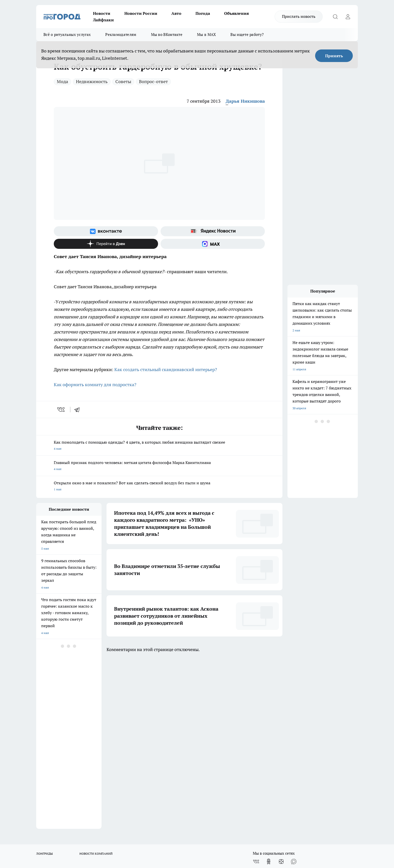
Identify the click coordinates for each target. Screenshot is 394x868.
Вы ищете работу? (247, 35)
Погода (203, 13)
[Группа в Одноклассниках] (269, 691)
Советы (123, 81)
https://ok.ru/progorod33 (93, 824)
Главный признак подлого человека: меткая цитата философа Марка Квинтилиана (159, 466)
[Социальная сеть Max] (213, 244)
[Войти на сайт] (348, 17)
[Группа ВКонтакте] (106, 231)
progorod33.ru (185, 812)
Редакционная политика (180, 711)
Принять (334, 56)
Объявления (236, 13)
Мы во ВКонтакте (167, 35)
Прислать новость (299, 16)
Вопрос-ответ (153, 81)
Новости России (141, 13)
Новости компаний (113, 724)
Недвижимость (92, 81)
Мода (62, 81)
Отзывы (42, 718)
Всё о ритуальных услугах (67, 35)
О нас (40, 711)
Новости (102, 13)
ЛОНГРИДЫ (44, 683)
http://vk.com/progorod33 (55, 824)
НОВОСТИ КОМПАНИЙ (96, 683)
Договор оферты (48, 724)
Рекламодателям (121, 35)
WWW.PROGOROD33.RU (79, 747)
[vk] (61, 410)
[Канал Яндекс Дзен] (106, 244)
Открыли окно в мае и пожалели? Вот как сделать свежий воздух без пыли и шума (159, 486)
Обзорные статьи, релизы (118, 718)
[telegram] (79, 410)
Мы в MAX (206, 35)
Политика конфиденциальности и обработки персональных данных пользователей (187, 729)
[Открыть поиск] (335, 17)
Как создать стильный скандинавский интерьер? (166, 369)
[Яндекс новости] (213, 231)
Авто (176, 13)
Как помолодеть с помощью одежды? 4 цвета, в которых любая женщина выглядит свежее (159, 446)
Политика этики (111, 711)
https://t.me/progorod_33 (130, 824)
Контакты (170, 718)
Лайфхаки (103, 20)
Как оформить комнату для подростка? (95, 385)
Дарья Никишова (245, 101)
